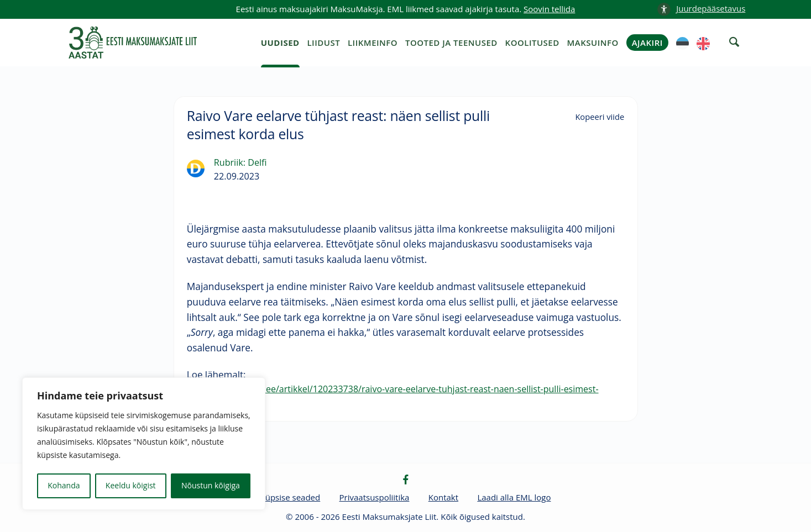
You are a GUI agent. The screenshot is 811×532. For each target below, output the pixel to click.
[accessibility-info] (701, 9)
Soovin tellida (549, 9)
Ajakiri (647, 43)
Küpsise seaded (291, 497)
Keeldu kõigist (131, 485)
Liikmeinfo (373, 43)
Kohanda (64, 485)
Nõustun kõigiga (211, 485)
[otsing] (734, 42)
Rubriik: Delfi (240, 162)
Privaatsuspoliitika (375, 497)
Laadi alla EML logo (514, 497)
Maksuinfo (593, 43)
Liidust (323, 43)
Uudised (280, 43)
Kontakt (443, 497)
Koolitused (532, 43)
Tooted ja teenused (451, 43)
